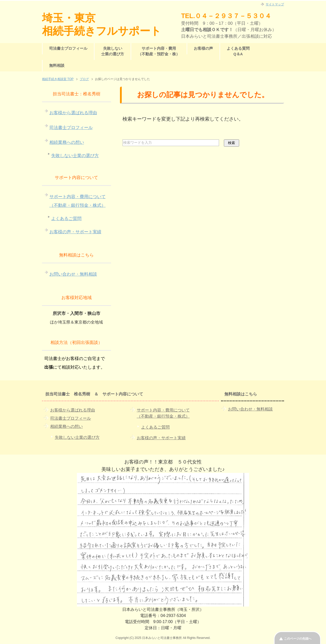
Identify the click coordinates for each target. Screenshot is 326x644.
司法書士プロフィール (68, 48)
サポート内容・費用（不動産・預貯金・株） (159, 51)
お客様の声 (203, 48)
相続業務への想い (67, 142)
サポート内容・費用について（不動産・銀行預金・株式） (78, 201)
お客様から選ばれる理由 (73, 113)
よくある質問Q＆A (238, 51)
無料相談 (57, 66)
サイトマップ (275, 4)
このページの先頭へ (298, 639)
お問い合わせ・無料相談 (73, 274)
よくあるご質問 (66, 219)
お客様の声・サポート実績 (75, 232)
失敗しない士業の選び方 (113, 51)
